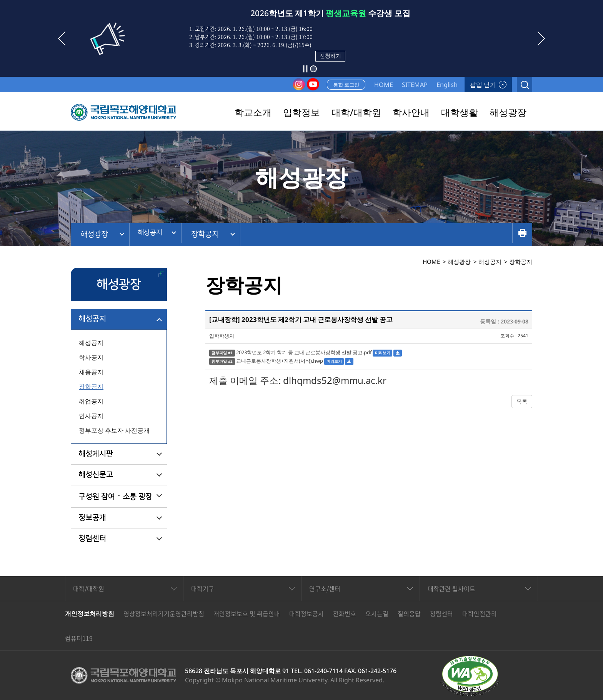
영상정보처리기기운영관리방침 (164, 613)
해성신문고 (96, 475)
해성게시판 (96, 454)
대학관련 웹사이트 (451, 588)
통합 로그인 (346, 85)
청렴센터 (92, 538)
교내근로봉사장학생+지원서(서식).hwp (280, 361)
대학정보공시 (306, 613)
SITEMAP (415, 85)
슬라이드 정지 (305, 69)
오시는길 (377, 613)
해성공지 (153, 234)
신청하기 (330, 56)
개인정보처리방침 (90, 613)
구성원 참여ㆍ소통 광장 (115, 497)
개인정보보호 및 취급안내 (247, 613)
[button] (313, 69)
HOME (384, 85)
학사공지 (91, 357)
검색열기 (525, 85)
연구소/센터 (325, 588)
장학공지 (212, 234)
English (447, 85)
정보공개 (92, 518)
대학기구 (203, 588)
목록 (522, 401)
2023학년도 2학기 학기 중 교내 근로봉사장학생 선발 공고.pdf (304, 352)
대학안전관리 (480, 613)
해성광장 (94, 234)
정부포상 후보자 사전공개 (114, 430)
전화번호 (345, 613)
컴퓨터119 (79, 638)
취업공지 (91, 401)
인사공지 (91, 416)
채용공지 (91, 372)
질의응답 (409, 613)
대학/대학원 (89, 588)
